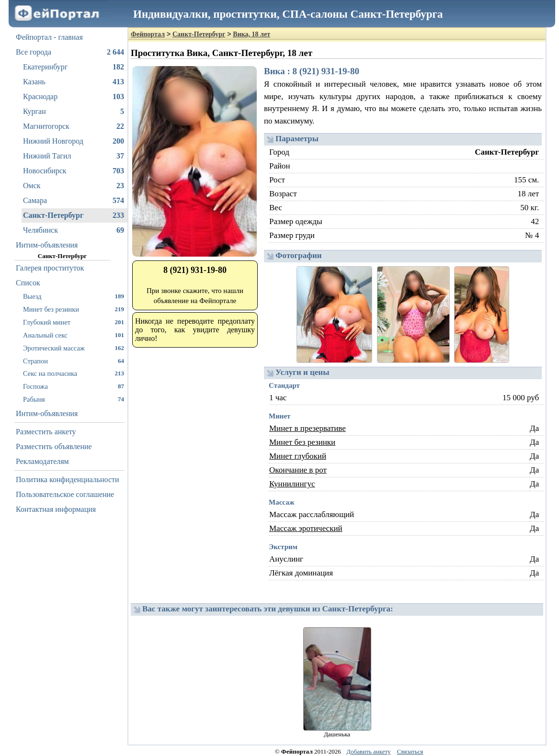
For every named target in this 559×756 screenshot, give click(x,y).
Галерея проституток (50, 268)
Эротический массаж (74, 348)
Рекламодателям (42, 461)
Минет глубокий (298, 456)
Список (28, 283)
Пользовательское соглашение (65, 494)
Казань (74, 82)
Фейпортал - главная (49, 37)
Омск (74, 186)
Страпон (74, 361)
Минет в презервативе (308, 428)
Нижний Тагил (74, 156)
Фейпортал (148, 34)
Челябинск (74, 230)
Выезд (74, 296)
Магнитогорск (74, 126)
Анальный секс (74, 335)
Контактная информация (56, 509)
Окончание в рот (298, 470)
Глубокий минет (74, 322)
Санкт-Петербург (74, 215)
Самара (74, 201)
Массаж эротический (306, 528)
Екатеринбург (74, 67)
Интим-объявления (47, 245)
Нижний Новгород (74, 141)
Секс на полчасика (74, 373)
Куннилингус (292, 484)
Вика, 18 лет (251, 34)
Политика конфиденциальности (68, 480)
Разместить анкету (46, 432)
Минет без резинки (74, 309)
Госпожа (74, 386)
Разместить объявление (54, 446)
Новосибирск (74, 171)
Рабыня (74, 399)
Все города (70, 52)
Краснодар (74, 97)
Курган (74, 112)
